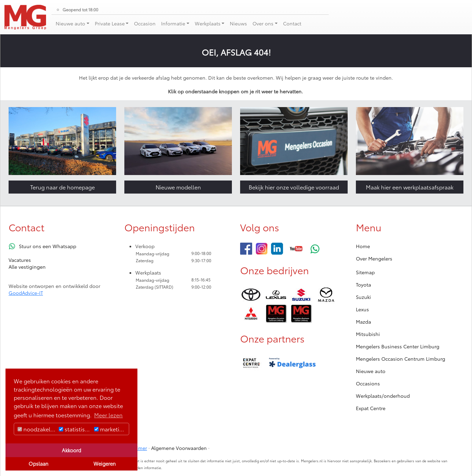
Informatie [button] (173, 23)
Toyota (363, 285)
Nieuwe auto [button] (70, 23)
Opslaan (38, 463)
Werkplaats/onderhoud (383, 396)
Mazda (363, 322)
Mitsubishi (368, 334)
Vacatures (20, 260)
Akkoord (71, 450)
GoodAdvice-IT (26, 293)
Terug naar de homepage (63, 187)
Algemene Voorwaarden (179, 448)
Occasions (368, 383)
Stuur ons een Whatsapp (48, 246)
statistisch (75, 429)
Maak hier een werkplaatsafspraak (410, 187)
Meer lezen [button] (108, 415)
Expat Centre (371, 408)
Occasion (145, 23)
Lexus (362, 309)
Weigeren (105, 463)
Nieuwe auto (371, 371)
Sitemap (365, 272)
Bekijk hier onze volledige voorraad (294, 187)
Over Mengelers (374, 258)
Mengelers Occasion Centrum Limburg (401, 359)
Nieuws (238, 23)
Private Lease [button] (110, 23)
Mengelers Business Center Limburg (398, 346)
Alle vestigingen (27, 267)
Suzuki (363, 297)
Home (363, 246)
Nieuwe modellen (178, 187)
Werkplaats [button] (208, 23)
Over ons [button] (263, 23)
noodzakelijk (37, 429)
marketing (110, 429)
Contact (292, 23)
